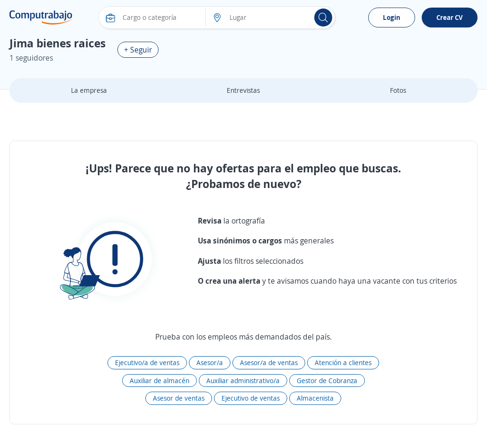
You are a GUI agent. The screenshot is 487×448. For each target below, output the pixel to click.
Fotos (398, 90)
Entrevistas (243, 90)
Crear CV (450, 17)
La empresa (89, 90)
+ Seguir (138, 50)
